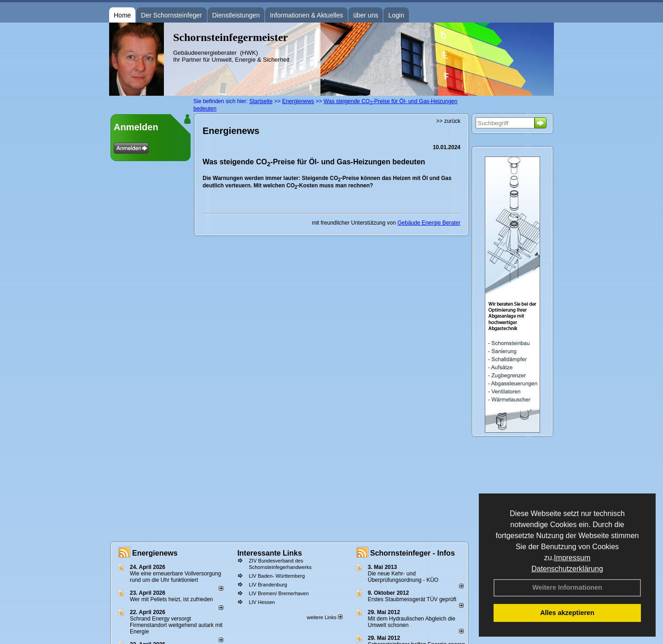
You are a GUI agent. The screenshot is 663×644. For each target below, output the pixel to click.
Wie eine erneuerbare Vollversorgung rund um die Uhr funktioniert (175, 577)
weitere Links (324, 617)
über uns (366, 15)
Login (396, 15)
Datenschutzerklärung (567, 569)
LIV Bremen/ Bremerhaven (279, 593)
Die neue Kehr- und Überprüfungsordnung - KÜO (403, 577)
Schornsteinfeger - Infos (413, 553)
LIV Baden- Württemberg (277, 576)
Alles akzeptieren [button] (567, 613)
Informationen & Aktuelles (306, 15)
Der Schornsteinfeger (171, 15)
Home (122, 15)
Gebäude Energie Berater (429, 223)
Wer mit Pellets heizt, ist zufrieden (172, 599)
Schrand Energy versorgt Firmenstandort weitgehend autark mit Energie (176, 625)
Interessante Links (270, 553)
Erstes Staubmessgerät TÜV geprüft (412, 599)
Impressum (572, 558)
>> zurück (448, 121)
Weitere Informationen (567, 587)
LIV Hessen (262, 602)
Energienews (155, 553)
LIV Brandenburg (268, 585)
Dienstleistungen (236, 15)
